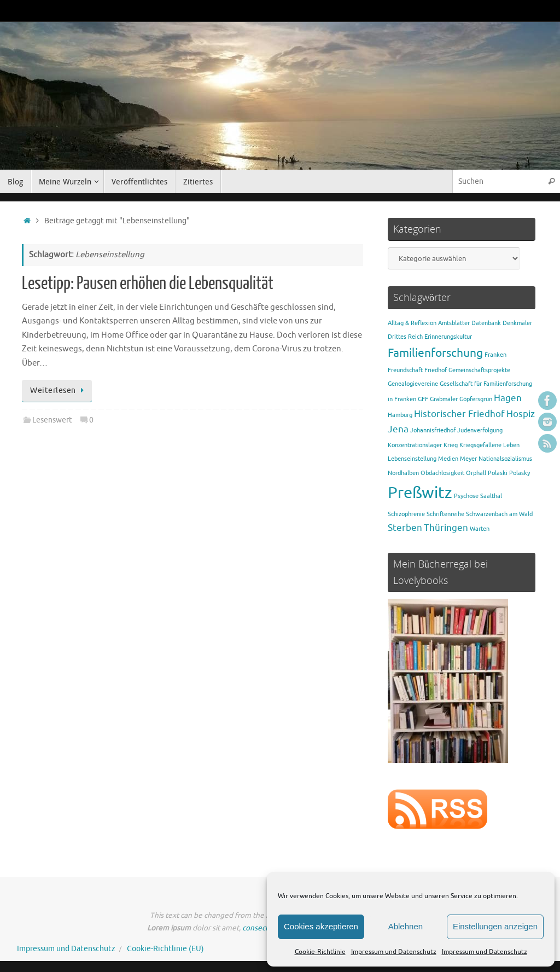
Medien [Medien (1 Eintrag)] (448, 459)
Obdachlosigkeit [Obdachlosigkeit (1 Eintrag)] (442, 473)
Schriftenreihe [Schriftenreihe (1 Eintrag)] (445, 514)
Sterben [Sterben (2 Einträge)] (405, 528)
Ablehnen (406, 926)
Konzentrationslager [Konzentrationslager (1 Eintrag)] (415, 445)
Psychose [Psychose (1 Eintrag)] (466, 496)
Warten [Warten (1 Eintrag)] (480, 529)
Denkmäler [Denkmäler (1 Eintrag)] (517, 323)
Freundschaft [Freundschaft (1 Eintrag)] (405, 370)
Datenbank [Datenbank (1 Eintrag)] (486, 323)
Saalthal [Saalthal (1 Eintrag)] (491, 496)
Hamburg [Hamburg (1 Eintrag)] (400, 415)
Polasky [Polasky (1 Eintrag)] (520, 473)
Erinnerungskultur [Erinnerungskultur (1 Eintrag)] (448, 337)
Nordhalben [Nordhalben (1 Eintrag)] (403, 473)
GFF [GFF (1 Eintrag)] (423, 399)
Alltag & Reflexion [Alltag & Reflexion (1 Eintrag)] (412, 323)
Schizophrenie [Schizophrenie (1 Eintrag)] (406, 514)
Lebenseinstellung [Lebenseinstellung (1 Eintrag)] (412, 459)
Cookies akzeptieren (321, 926)
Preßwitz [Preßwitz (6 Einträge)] (420, 493)
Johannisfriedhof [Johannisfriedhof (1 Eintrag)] (433, 430)
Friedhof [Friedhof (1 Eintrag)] (436, 370)
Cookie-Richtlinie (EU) (165, 949)
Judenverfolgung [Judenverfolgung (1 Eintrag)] (480, 430)
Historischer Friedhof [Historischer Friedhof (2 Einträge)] (459, 414)
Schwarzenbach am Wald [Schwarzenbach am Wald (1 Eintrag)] (499, 514)
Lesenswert (52, 420)
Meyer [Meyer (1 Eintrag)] (468, 459)
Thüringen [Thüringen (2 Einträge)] (446, 528)
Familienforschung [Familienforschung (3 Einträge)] (435, 353)
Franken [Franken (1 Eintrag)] (495, 355)
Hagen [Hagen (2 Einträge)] (508, 398)
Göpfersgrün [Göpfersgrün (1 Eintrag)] (476, 399)
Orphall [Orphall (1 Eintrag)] (476, 473)
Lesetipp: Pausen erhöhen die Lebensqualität (148, 283)
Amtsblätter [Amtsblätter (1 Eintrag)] (454, 323)
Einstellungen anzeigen (495, 926)
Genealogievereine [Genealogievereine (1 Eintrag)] (413, 384)
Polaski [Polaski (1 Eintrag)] (498, 473)
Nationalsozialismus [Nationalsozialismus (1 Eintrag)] (505, 459)
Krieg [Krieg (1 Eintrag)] (451, 445)
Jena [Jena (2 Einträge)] (398, 429)
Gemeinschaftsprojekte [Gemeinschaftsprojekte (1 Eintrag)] (479, 370)
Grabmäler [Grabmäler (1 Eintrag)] (444, 399)
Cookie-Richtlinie (320, 952)
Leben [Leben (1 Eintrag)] (511, 445)
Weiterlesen (59, 390)
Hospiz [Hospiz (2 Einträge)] (521, 414)
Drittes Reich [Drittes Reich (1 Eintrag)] (405, 337)
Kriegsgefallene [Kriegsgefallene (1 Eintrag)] (480, 445)
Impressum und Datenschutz (394, 952)
